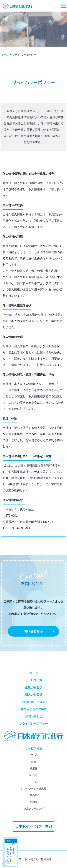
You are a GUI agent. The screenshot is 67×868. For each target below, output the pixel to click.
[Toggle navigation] (63, 6)
